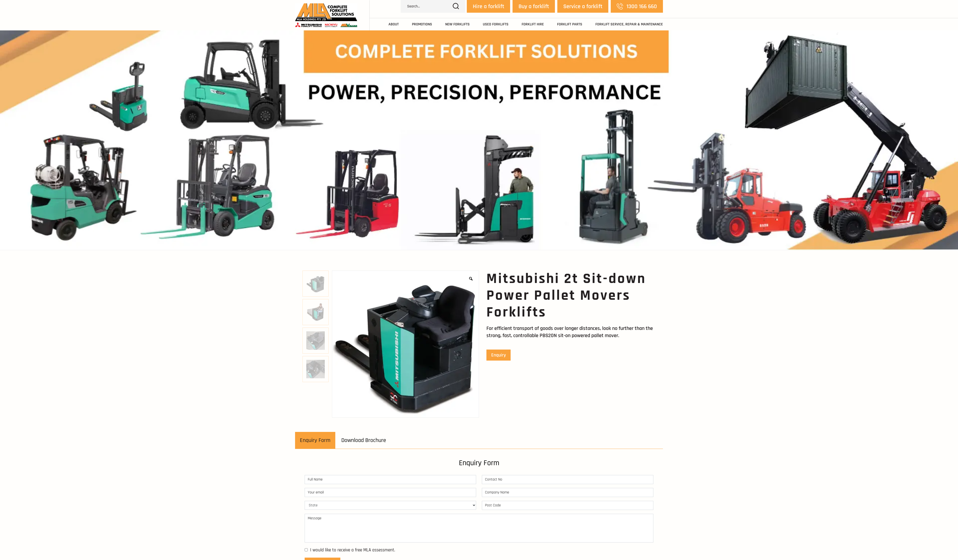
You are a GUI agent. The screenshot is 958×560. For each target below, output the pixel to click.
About (394, 24)
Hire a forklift (488, 6)
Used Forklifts (496, 24)
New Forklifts (457, 24)
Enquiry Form (315, 440)
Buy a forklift (534, 6)
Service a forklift (583, 6)
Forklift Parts (570, 24)
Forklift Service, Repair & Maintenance (629, 24)
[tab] (315, 440)
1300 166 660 (637, 6)
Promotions (422, 24)
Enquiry (499, 355)
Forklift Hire (533, 24)
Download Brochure (364, 440)
